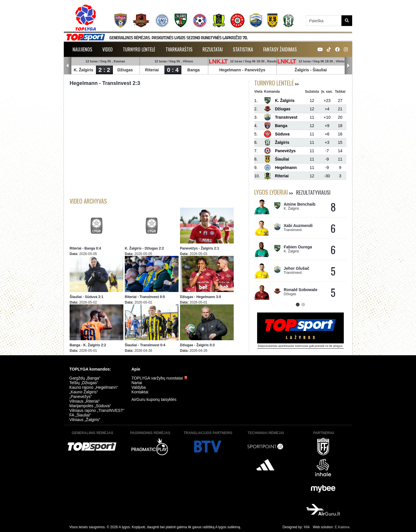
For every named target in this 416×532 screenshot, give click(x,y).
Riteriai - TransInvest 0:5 (145, 297)
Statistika (243, 49)
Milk (307, 527)
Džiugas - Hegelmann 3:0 (200, 297)
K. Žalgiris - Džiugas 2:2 (144, 248)
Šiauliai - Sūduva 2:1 (87, 297)
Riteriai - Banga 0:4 (85, 248)
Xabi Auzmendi (298, 226)
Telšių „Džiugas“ (84, 383)
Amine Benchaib (300, 204)
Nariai (137, 383)
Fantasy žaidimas (280, 49)
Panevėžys (255, 70)
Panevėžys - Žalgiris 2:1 (199, 248)
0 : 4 (173, 70)
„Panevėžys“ (81, 397)
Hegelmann (230, 70)
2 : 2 (104, 70)
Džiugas (125, 70)
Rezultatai (213, 49)
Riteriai (152, 70)
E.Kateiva (342, 527)
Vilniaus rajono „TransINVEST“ (97, 410)
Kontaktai (140, 392)
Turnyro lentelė (139, 49)
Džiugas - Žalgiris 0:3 (197, 345)
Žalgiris (302, 70)
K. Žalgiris (83, 70)
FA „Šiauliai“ (80, 415)
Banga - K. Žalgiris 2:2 (88, 345)
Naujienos (82, 49)
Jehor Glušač (297, 268)
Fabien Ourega (298, 247)
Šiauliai (320, 70)
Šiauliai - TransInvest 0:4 (145, 345)
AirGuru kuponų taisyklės (154, 399)
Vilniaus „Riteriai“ (85, 401)
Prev (68, 66)
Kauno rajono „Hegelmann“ (94, 387)
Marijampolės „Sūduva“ (90, 406)
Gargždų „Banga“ (85, 378)
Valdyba (139, 387)
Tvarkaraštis (179, 49)
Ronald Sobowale (301, 290)
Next (348, 66)
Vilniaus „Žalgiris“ (85, 420)
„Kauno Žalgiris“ (84, 392)
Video (107, 49)
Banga (194, 70)
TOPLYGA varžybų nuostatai (159, 378)
